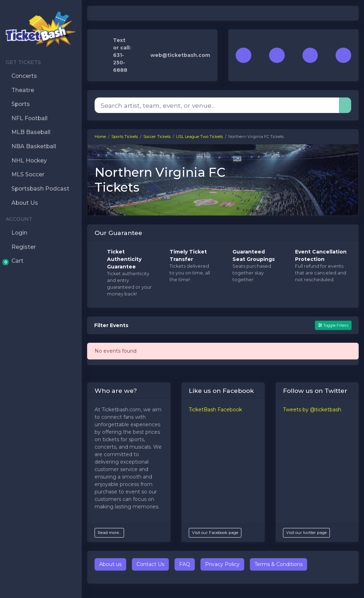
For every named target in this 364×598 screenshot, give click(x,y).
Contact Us (150, 564)
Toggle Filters (333, 325)
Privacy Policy (222, 564)
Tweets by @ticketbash (312, 410)
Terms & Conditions (279, 564)
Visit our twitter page (306, 533)
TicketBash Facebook (215, 410)
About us (110, 564)
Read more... (109, 533)
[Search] (217, 105)
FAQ (185, 564)
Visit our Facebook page (215, 533)
